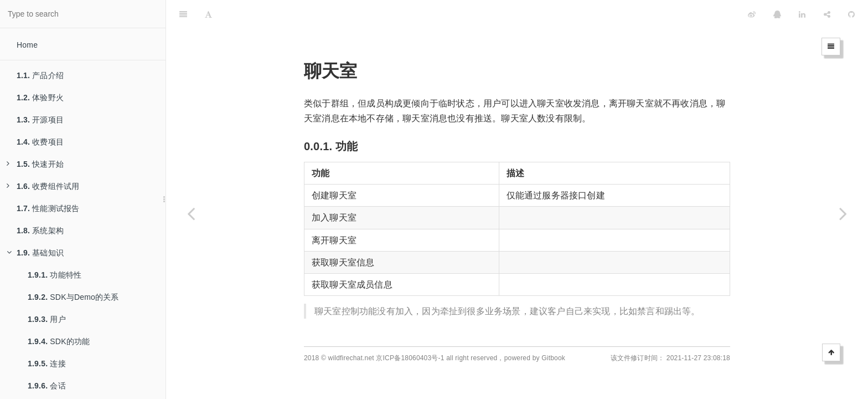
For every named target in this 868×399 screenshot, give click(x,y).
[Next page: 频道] (843, 213)
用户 (47, 319)
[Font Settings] (208, 14)
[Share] (827, 14)
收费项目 (40, 142)
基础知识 (35, 253)
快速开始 (35, 164)
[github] (702, 14)
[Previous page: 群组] (191, 213)
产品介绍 (40, 75)
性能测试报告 (48, 208)
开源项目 (40, 120)
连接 (47, 364)
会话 (47, 386)
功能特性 (55, 275)
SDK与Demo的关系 (73, 297)
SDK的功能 (59, 341)
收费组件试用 (43, 186)
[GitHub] (851, 14)
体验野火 (40, 98)
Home (27, 45)
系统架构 (40, 231)
